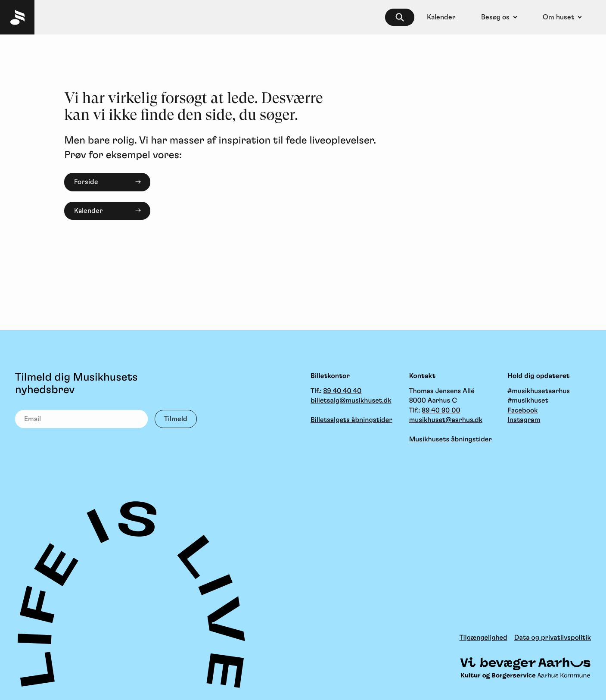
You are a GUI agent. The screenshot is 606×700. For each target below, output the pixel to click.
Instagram (524, 420)
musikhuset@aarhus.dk (446, 420)
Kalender (89, 211)
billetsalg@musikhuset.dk (351, 401)
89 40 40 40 (342, 391)
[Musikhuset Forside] (17, 17)
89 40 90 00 (441, 411)
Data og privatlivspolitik (553, 638)
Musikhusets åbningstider (451, 440)
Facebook (522, 411)
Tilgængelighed (483, 638)
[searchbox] (400, 17)
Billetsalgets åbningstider (351, 420)
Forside (86, 182)
